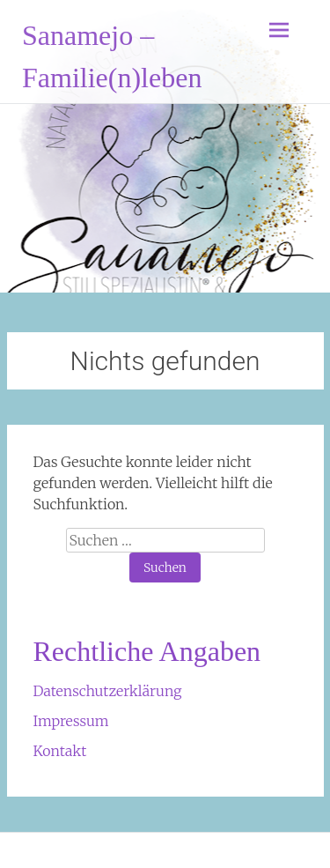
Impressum (71, 721)
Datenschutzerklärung (108, 691)
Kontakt (60, 751)
